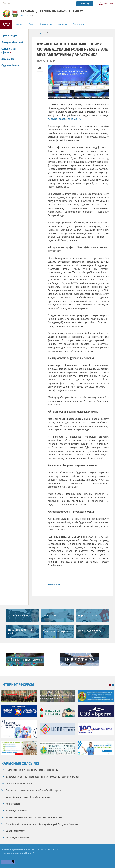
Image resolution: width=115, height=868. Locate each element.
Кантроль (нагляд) (12, 42)
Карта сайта (109, 4)
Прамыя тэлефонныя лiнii (20, 632)
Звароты (62, 24)
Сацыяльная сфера (9, 51)
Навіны (19, 24)
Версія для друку (40, 69)
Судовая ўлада (10, 66)
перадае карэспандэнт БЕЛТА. (64, 119)
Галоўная (40, 33)
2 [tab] (113, 685)
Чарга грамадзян (88, 616)
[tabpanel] (57, 724)
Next (111, 659)
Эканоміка (9, 59)
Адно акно (78, 24)
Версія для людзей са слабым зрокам (6, 24)
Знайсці (85, 4)
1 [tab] (110, 685)
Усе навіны (54, 585)
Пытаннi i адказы (18, 616)
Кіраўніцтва (46, 24)
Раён (31, 24)
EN (27, 16)
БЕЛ (31, 16)
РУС (22, 16)
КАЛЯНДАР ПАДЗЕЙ (90, 632)
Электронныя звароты (56, 632)
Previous (4, 659)
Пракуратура (9, 36)
